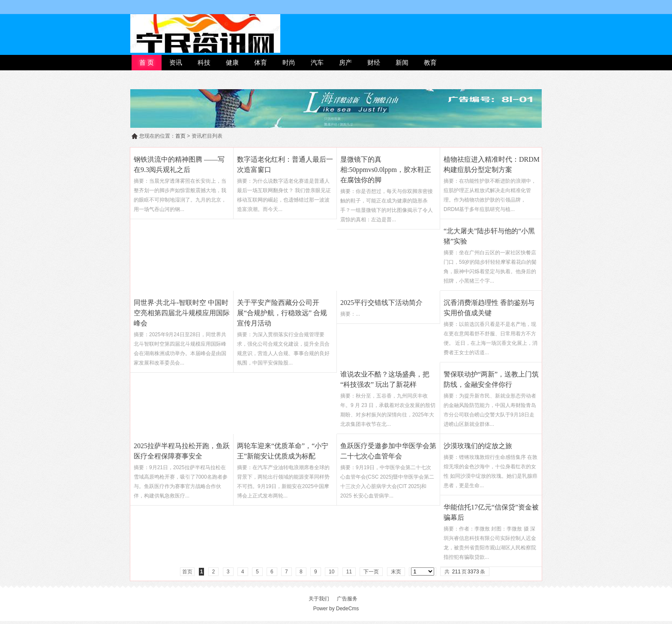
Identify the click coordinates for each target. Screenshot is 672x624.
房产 (345, 62)
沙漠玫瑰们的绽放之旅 (478, 446)
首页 (180, 136)
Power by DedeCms (336, 609)
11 (349, 572)
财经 (374, 62)
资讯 (176, 62)
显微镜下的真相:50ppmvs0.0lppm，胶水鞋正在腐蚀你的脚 (386, 170)
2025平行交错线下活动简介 (381, 303)
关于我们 (319, 599)
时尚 (289, 62)
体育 (261, 62)
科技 (204, 62)
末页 (396, 572)
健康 (232, 62)
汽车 (317, 62)
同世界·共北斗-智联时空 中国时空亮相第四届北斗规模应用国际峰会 (182, 313)
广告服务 (347, 599)
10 (331, 572)
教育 (430, 62)
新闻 (402, 62)
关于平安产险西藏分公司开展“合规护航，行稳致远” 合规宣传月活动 (282, 313)
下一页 (371, 572)
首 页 (147, 62)
